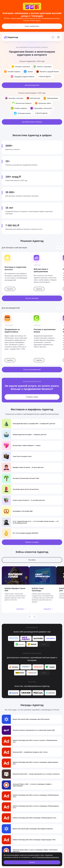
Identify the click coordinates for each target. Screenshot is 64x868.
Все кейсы (32, 560)
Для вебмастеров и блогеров (32, 122)
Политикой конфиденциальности (48, 857)
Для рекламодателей (32, 85)
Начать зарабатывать (32, 26)
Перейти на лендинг (32, 542)
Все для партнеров (32, 298)
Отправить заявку (32, 397)
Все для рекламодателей (32, 370)
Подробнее (10, 289)
